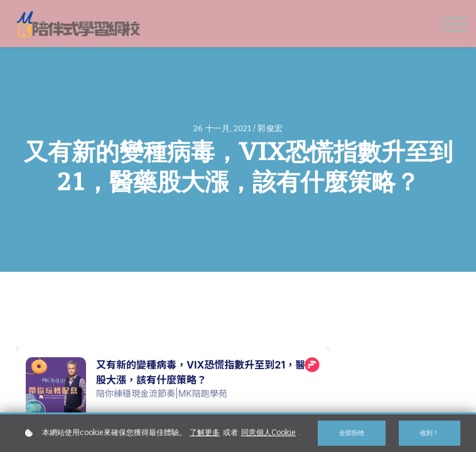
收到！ (430, 433)
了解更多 (205, 433)
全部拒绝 (352, 433)
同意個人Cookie (268, 433)
